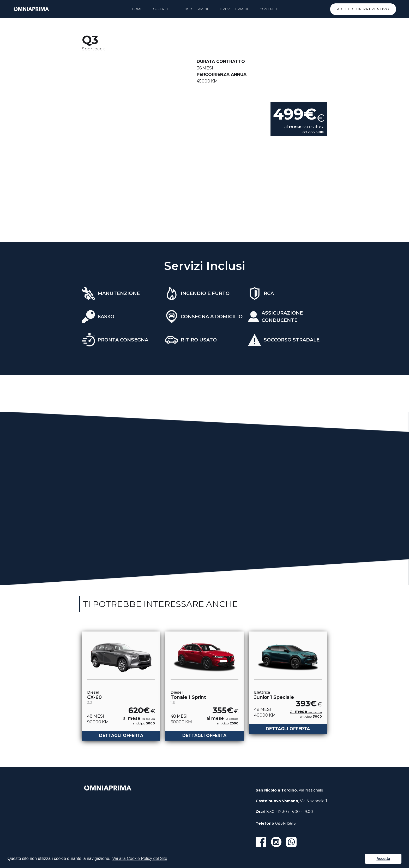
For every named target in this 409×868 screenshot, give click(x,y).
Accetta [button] (383, 859)
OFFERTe (161, 9)
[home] (31, 9)
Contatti (268, 9)
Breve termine (235, 9)
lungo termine (195, 9)
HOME (137, 9)
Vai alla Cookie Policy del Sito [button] (140, 858)
